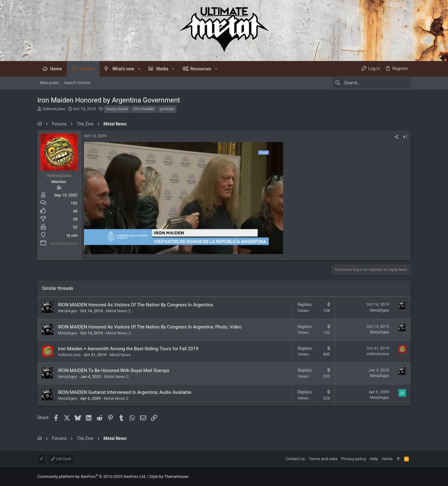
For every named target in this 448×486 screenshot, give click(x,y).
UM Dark (61, 459)
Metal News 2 (118, 311)
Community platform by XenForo (92, 477)
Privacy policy (354, 459)
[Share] (397, 137)
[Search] (372, 83)
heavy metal (117, 109)
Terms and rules (323, 459)
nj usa (72, 235)
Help (374, 459)
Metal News (120, 355)
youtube (167, 109)
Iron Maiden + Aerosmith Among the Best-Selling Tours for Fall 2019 (128, 349)
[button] (139, 69)
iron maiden (144, 109)
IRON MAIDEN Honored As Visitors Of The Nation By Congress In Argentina (135, 305)
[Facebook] (408, 477)
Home (387, 459)
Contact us (295, 459)
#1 (405, 137)
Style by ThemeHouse (169, 477)
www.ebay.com (64, 243)
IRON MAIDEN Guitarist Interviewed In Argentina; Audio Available (125, 392)
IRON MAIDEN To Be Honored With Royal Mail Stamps (114, 370)
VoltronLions (54, 109)
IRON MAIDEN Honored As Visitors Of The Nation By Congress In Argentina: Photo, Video (150, 327)
